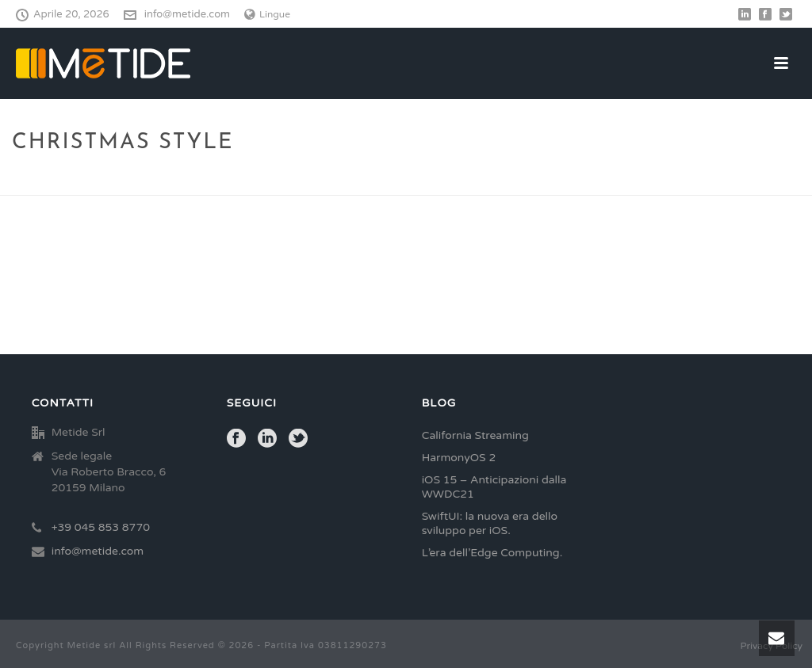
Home (673, 180)
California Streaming (475, 435)
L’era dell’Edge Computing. (492, 553)
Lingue (267, 14)
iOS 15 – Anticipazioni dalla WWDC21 (494, 487)
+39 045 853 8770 (101, 527)
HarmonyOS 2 (459, 458)
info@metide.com (187, 14)
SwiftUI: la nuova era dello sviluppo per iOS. (490, 523)
